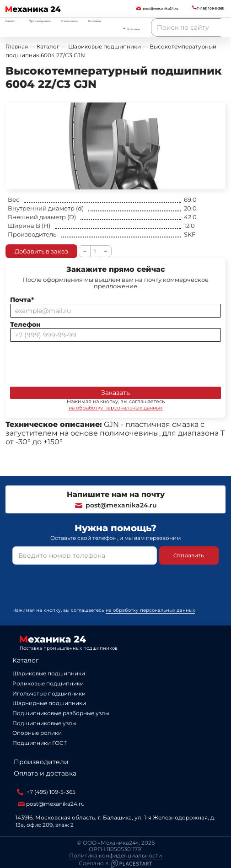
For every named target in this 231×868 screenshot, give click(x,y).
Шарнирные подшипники (49, 703)
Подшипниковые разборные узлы (61, 713)
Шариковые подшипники (49, 673)
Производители (40, 21)
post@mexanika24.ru (115, 505)
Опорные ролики (37, 733)
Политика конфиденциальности (115, 856)
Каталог (26, 660)
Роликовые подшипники (48, 683)
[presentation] (80, 362)
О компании (70, 21)
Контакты (95, 21)
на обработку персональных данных (116, 408)
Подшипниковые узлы (44, 723)
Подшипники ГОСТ (40, 743)
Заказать (115, 393)
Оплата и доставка (45, 773)
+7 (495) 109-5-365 (46, 792)
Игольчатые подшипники (49, 693)
